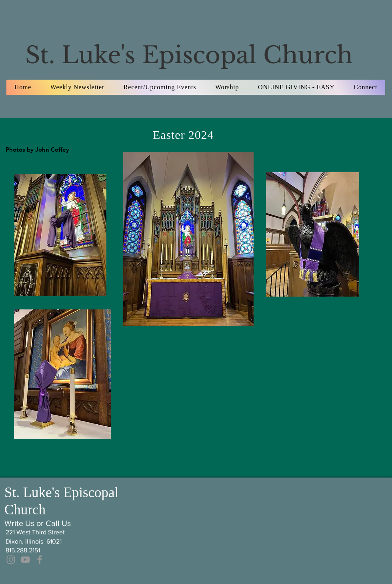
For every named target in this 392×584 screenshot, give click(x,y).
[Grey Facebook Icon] (40, 560)
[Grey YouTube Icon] (25, 560)
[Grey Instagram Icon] (11, 560)
